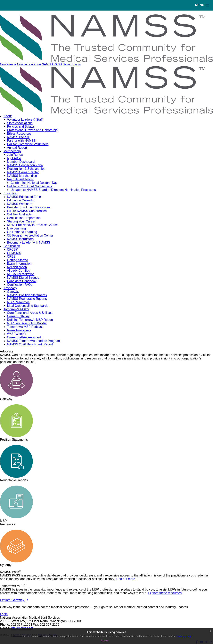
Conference (8, 64)
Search (68, 64)
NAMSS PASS (52, 64)
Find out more (125, 579)
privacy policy (184, 636)
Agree (105, 640)
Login (77, 64)
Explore (14, 600)
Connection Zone (29, 64)
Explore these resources (165, 593)
